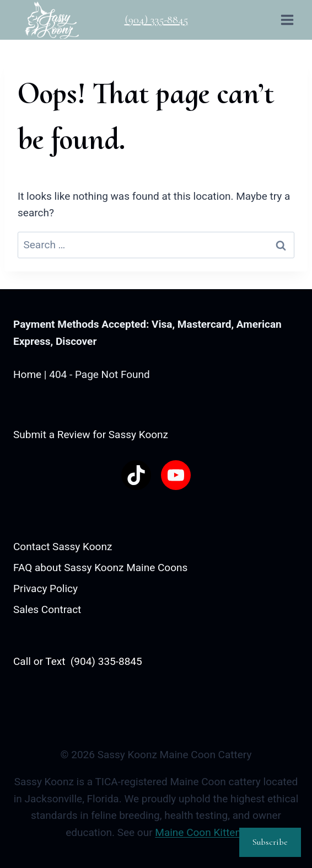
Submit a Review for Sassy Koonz (91, 435)
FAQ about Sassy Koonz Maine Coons (100, 568)
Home (27, 374)
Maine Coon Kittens (200, 832)
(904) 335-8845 (156, 20)
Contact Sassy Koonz (63, 547)
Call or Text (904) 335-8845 (78, 661)
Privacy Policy (45, 589)
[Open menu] (287, 20)
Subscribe (270, 842)
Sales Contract (47, 609)
